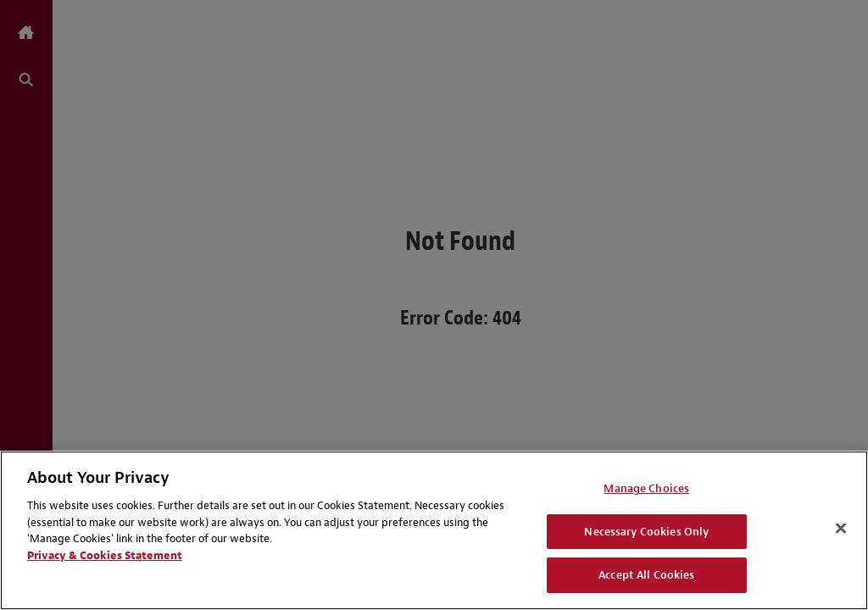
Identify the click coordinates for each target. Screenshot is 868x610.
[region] (434, 530)
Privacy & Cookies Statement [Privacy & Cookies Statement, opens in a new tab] (105, 555)
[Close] (841, 529)
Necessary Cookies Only (646, 532)
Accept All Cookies (646, 575)
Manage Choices (646, 488)
